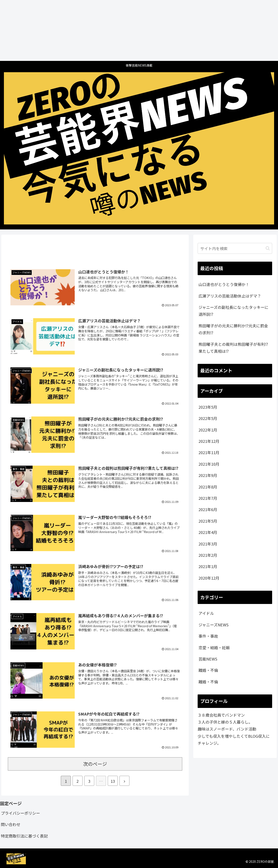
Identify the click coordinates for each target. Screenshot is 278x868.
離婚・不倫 (208, 670)
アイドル (206, 613)
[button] (268, 248)
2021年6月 (208, 509)
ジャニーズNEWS (213, 625)
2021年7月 (208, 498)
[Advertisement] (130, 30)
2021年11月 (209, 452)
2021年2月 (208, 555)
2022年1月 (208, 430)
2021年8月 (208, 487)
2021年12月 (209, 441)
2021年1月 (208, 566)
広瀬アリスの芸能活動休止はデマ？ (230, 296)
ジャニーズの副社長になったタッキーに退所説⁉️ (233, 311)
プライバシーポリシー (20, 813)
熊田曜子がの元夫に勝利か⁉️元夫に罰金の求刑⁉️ (233, 329)
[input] (235, 248)
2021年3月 (208, 544)
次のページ (95, 764)
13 (113, 781)
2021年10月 (209, 464)
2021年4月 (208, 532)
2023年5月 (208, 407)
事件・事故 (208, 636)
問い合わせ (11, 824)
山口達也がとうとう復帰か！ (224, 284)
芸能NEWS (208, 659)
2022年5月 (208, 418)
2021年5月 (208, 521)
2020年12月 (209, 578)
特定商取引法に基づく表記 (24, 836)
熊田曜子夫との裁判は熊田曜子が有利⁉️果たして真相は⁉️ (233, 348)
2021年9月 (208, 475)
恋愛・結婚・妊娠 (214, 647)
